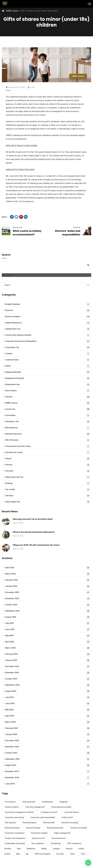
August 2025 (48, 617)
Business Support (48, 317)
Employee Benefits (48, 372)
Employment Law (48, 385)
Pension (48, 465)
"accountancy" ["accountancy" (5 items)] (10, 802)
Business (48, 311)
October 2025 (48, 605)
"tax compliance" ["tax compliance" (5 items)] (38, 843)
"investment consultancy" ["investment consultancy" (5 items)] (15, 833)
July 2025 (48, 623)
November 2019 (48, 772)
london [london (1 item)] (81, 849)
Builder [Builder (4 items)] (44, 849)
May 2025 (48, 636)
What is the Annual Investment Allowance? (34, 532)
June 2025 (48, 630)
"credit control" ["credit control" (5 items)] (67, 817)
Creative (48, 354)
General (48, 397)
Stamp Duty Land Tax (48, 477)
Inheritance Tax (48, 422)
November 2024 (48, 673)
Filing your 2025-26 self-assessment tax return (36, 545)
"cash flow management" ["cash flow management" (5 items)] (35, 807)
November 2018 (48, 778)
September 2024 (48, 685)
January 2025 (48, 660)
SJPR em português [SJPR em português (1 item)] (42, 854)
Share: (5, 217)
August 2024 (48, 691)
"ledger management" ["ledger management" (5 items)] (62, 833)
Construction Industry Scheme (48, 335)
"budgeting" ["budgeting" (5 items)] (63, 802)
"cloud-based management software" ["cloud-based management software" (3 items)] (19, 812)
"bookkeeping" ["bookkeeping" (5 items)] (47, 802)
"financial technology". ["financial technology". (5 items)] (55, 828)
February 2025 (48, 654)
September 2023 (48, 759)
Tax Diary (48, 496)
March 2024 (48, 722)
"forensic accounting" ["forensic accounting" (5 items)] (78, 828)
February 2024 (48, 728)
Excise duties (48, 391)
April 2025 (48, 642)
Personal (48, 471)
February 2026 (48, 580)
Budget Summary (48, 304)
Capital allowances (48, 323)
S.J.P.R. (33, 87)
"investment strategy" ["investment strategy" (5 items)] (39, 833)
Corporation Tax (48, 348)
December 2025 (48, 592)
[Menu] (89, 4)
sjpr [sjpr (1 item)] (27, 854)
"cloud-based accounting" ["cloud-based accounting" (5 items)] (61, 807)
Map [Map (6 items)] (18, 854)
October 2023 (48, 753)
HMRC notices (12, 11)
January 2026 (48, 586)
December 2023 (48, 741)
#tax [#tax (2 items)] (19, 849)
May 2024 (48, 710)
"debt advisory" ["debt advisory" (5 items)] (10, 823)
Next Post (77, 227)
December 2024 (48, 667)
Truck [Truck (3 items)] (83, 854)
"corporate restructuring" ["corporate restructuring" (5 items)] (14, 817)
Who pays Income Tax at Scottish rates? (33, 519)
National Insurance (48, 434)
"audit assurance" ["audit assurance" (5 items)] (29, 802)
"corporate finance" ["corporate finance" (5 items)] (72, 812)
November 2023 (48, 747)
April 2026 (48, 568)
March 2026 (48, 574)
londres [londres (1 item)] (7, 854)
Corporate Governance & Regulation (48, 341)
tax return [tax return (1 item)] (60, 854)
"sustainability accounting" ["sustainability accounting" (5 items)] (15, 843)
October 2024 (48, 679)
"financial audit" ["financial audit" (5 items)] (49, 823)
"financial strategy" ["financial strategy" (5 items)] (33, 828)
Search (6, 255)
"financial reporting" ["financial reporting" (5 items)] (12, 828)
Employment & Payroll (48, 378)
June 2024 (48, 704)
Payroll (48, 459)
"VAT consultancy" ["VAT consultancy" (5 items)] (74, 843)
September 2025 (48, 611)
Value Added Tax (48, 502)
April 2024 (48, 716)
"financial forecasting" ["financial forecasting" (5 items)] (70, 823)
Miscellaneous (48, 428)
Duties (48, 366)
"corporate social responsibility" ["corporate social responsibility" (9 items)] (43, 817)
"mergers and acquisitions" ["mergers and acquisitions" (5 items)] (15, 838)
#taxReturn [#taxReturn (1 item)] (31, 849)
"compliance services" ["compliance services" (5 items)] (49, 812)
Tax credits (48, 490)
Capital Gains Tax (48, 329)
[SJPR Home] (5, 4)
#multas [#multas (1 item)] (8, 849)
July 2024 (48, 697)
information (48, 415)
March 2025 (48, 648)
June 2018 (48, 784)
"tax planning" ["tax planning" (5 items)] (56, 843)
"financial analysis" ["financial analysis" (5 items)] (30, 823)
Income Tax (48, 409)
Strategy (48, 483)
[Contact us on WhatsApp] (88, 863)
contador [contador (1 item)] (56, 849)
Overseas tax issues (48, 453)
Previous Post (17, 227)
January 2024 (48, 735)
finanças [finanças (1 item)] (69, 849)
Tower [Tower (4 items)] (72, 854)
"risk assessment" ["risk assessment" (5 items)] (58, 838)
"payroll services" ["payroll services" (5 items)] (39, 838)
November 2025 (48, 599)
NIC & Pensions (48, 440)
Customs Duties (48, 360)
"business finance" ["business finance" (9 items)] (12, 807)
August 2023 (48, 765)
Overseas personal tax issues (48, 446)
